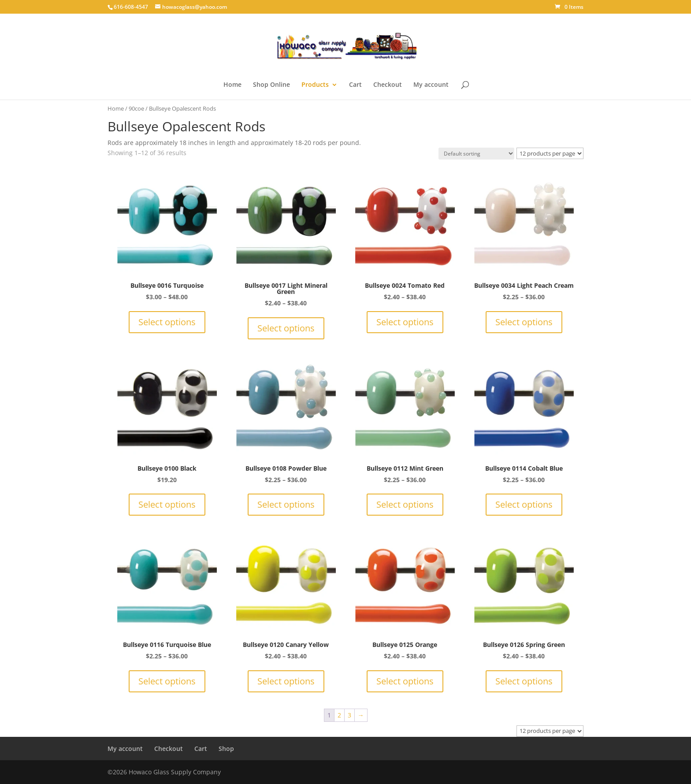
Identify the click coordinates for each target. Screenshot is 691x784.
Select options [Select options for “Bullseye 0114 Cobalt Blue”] (524, 504)
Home (232, 85)
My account (431, 85)
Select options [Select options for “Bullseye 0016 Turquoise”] (167, 322)
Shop (226, 749)
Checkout (388, 85)
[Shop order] (476, 154)
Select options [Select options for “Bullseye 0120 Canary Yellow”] (286, 681)
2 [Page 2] (339, 715)
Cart (355, 85)
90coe (136, 108)
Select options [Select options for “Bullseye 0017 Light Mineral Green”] (286, 328)
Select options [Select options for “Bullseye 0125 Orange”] (405, 681)
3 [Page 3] (349, 715)
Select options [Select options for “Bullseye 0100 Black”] (167, 504)
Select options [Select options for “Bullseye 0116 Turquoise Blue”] (167, 681)
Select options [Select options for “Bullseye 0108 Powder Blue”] (286, 504)
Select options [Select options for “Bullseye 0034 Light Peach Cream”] (524, 322)
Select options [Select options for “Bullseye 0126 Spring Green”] (524, 681)
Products (315, 85)
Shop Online (271, 85)
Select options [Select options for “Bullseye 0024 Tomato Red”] (405, 322)
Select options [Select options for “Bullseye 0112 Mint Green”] (405, 504)
